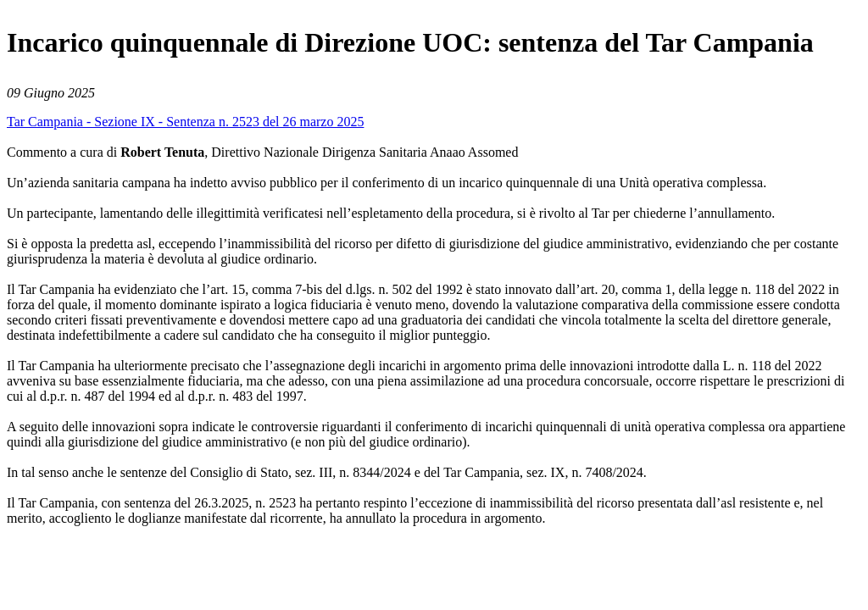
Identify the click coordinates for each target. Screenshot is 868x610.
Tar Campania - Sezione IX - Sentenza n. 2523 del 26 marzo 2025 (185, 122)
